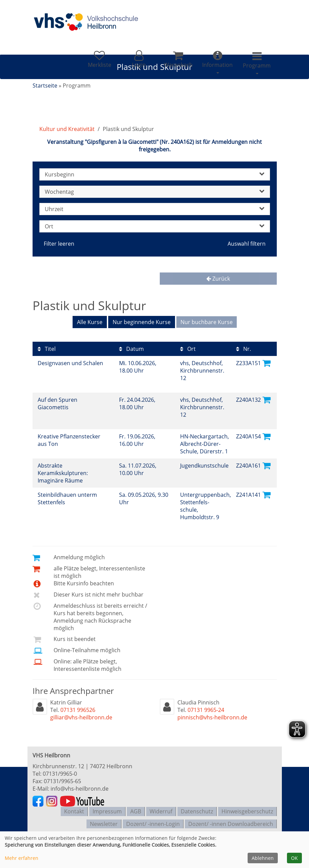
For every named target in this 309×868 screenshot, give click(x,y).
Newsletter (104, 820)
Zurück (218, 279)
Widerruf (161, 810)
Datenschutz (197, 810)
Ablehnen (263, 858)
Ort (188, 348)
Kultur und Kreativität (67, 129)
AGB (136, 810)
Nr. (244, 348)
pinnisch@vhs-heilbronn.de (212, 716)
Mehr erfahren (22, 858)
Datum (131, 348)
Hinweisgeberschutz (247, 810)
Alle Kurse (90, 322)
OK (294, 858)
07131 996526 (78, 709)
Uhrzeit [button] (155, 209)
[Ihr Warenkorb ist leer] (173, 62)
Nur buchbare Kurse (207, 322)
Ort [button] (155, 226)
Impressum (107, 810)
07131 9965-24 (206, 709)
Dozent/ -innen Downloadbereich (231, 820)
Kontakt (74, 810)
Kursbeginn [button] (155, 174)
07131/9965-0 (60, 773)
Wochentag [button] (155, 192)
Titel (47, 348)
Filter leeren (59, 244)
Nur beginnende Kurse (142, 322)
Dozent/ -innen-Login (153, 820)
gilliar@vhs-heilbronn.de (81, 716)
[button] (132, 62)
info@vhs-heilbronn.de (80, 788)
